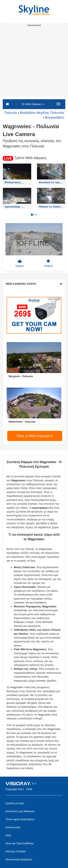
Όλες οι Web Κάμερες (35, 436)
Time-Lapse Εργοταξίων (20, 819)
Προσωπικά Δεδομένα (19, 859)
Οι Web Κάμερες (33, 104)
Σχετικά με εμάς (15, 803)
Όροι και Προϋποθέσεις (19, 843)
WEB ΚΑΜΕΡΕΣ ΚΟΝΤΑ (34, 284)
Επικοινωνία (13, 827)
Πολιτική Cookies (16, 851)
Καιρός (20, 263)
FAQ (8, 835)
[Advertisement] (34, 62)
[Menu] (58, 104)
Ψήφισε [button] (48, 263)
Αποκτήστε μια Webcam (20, 811)
